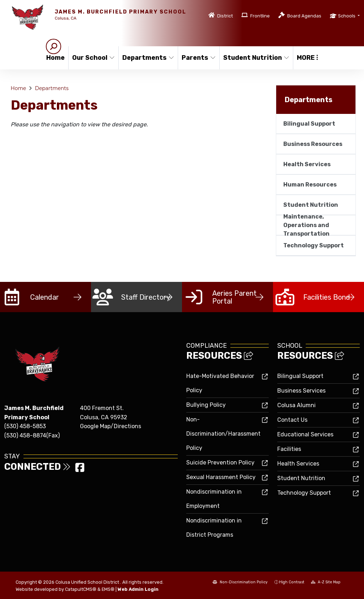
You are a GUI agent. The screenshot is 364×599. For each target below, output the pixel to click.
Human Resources (310, 185)
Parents (198, 58)
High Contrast (292, 582)
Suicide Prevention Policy (220, 463)
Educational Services (305, 434)
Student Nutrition (254, 58)
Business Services (301, 391)
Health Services (307, 164)
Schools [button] (347, 16)
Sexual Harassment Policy (221, 477)
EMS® (108, 589)
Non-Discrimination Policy (240, 582)
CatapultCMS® (81, 589)
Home (55, 58)
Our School (93, 58)
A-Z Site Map (326, 582)
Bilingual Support (309, 124)
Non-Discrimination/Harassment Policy (223, 434)
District (225, 16)
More (307, 58)
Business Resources (313, 144)
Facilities (289, 449)
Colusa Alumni (296, 405)
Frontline (260, 16)
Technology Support (314, 245)
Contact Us (292, 420)
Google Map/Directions (111, 426)
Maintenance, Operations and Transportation (306, 225)
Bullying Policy (206, 405)
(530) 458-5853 (25, 426)
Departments (147, 58)
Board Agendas (304, 16)
